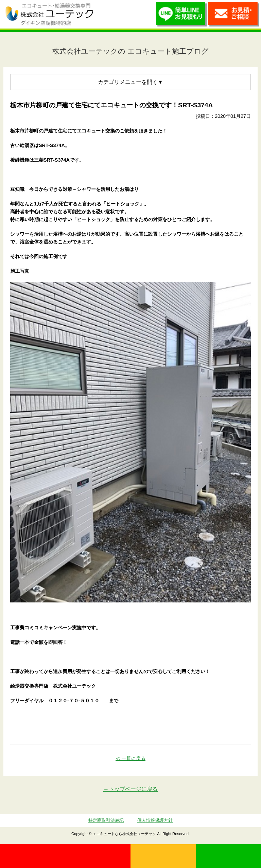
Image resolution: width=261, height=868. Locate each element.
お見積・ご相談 (233, 16)
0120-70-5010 (65, 856)
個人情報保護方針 (155, 820)
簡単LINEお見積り (181, 16)
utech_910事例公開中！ (106, 14)
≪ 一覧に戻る (130, 758)
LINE (228, 856)
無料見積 (163, 856)
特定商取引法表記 (106, 820)
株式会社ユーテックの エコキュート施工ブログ (130, 51)
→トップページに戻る (130, 789)
